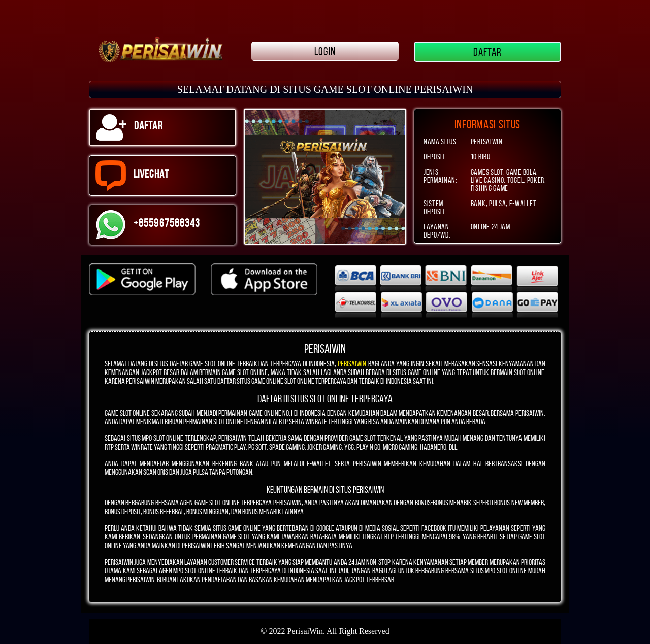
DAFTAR (488, 52)
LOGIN (325, 51)
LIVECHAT (132, 176)
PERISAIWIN (352, 364)
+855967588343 (148, 225)
